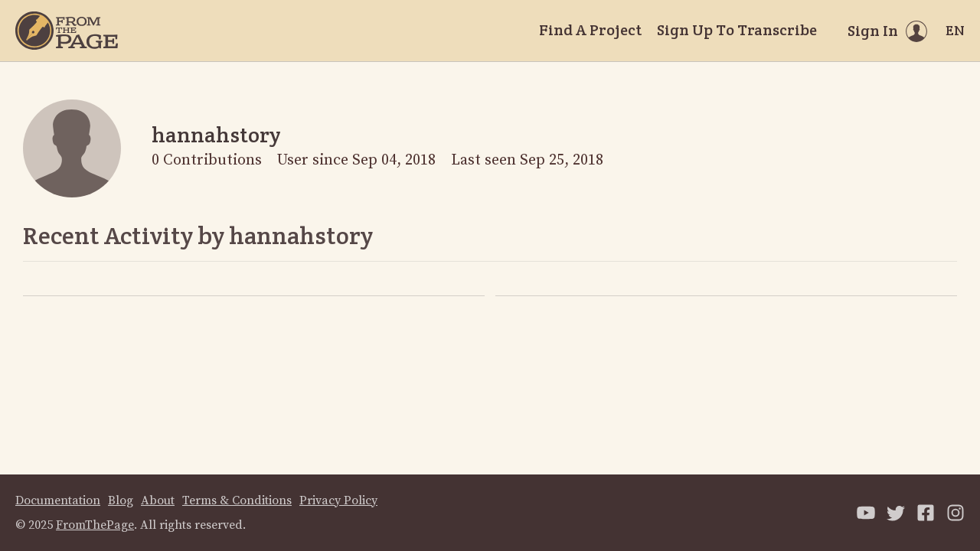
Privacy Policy (338, 500)
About (158, 500)
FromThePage (95, 525)
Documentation (58, 500)
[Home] (67, 31)
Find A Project (590, 30)
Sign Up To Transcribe (737, 30)
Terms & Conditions (237, 500)
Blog (121, 500)
